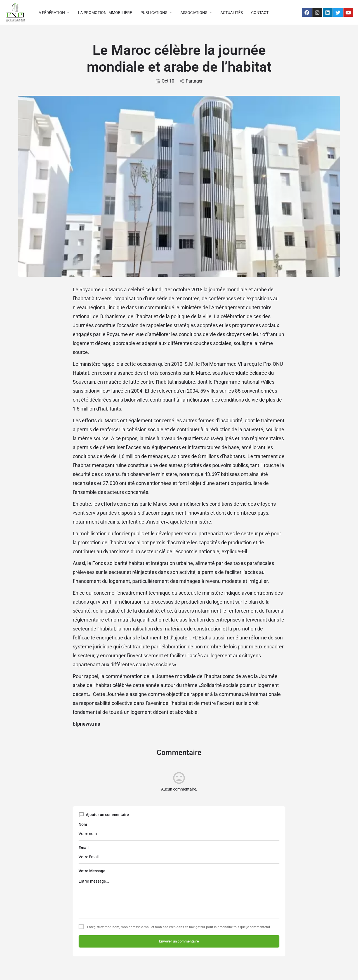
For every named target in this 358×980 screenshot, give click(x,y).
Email (84, 848)
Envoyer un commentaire (179, 941)
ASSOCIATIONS (194, 13)
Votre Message (92, 871)
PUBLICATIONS (154, 13)
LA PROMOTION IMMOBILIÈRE (105, 13)
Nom (83, 824)
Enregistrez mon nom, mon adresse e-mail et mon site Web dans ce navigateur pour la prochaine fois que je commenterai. (179, 927)
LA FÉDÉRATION (51, 13)
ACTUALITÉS (232, 13)
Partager (191, 81)
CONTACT (260, 13)
